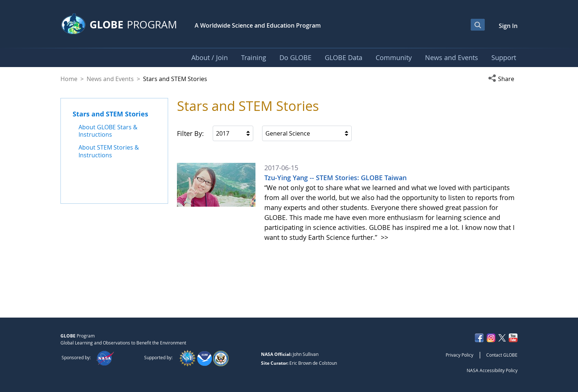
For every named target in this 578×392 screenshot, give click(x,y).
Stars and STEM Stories (110, 114)
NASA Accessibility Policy (492, 370)
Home (69, 79)
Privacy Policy (459, 355)
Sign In (508, 26)
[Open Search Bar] (478, 25)
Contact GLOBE (502, 355)
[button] (503, 79)
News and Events (110, 79)
